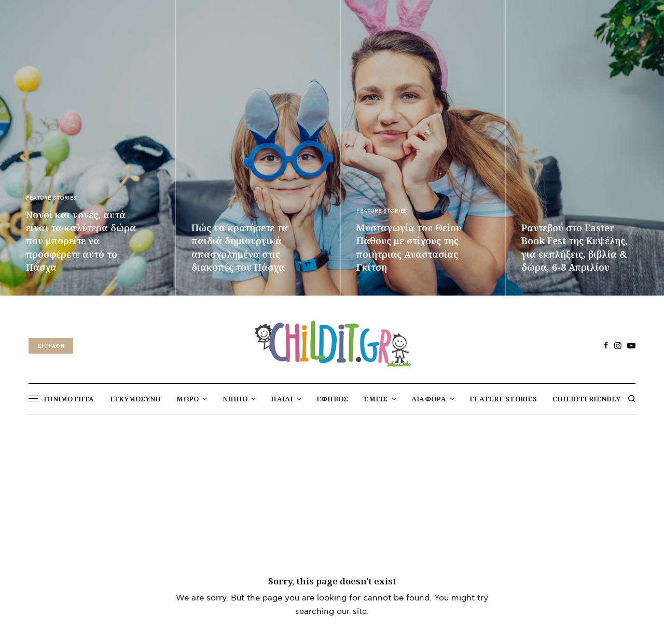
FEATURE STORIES (51, 198)
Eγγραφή (51, 346)
